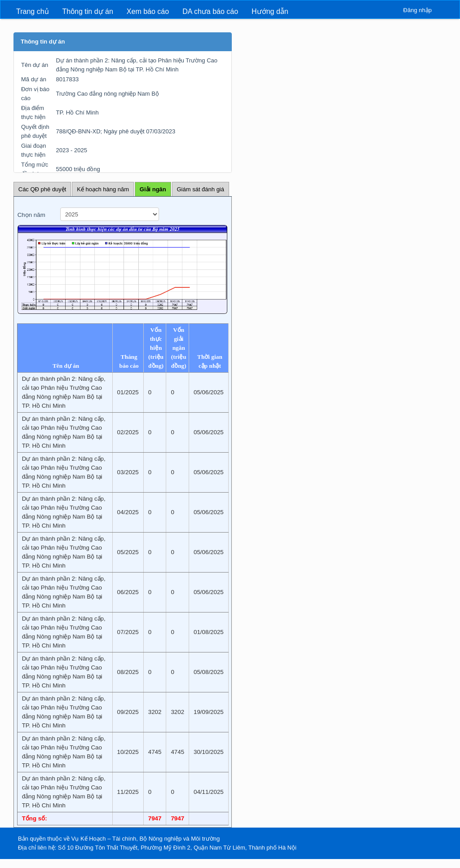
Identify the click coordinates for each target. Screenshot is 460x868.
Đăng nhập (418, 10)
